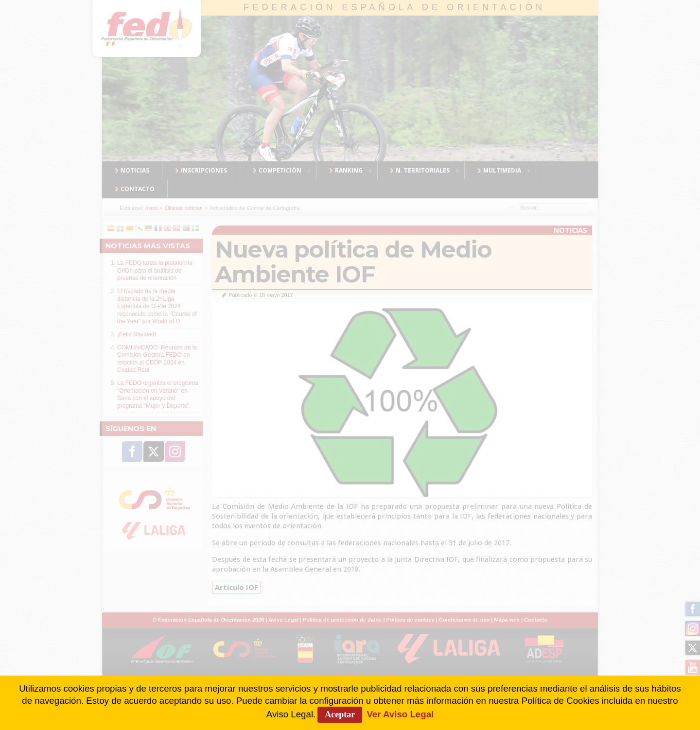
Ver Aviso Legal (400, 714)
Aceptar (340, 714)
